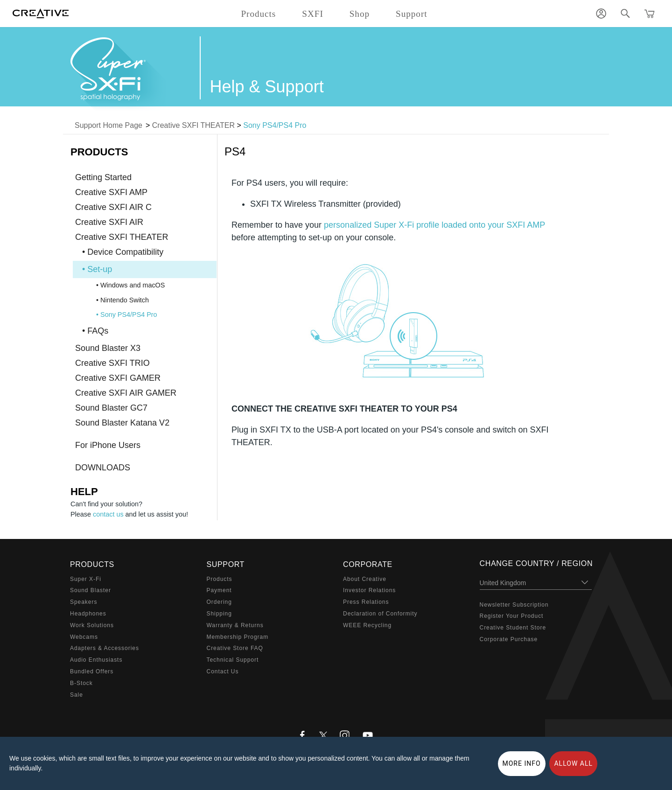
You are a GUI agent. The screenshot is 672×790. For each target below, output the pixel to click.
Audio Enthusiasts (96, 660)
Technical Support (233, 660)
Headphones (88, 614)
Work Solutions (92, 625)
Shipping (219, 614)
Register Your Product (512, 616)
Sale (77, 695)
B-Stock (81, 683)
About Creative (365, 579)
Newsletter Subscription (514, 605)
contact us (108, 514)
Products (220, 579)
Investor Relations (369, 590)
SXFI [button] (312, 14)
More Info (522, 763)
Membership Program (238, 637)
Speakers (84, 602)
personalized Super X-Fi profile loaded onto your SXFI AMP (434, 225)
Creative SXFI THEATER (193, 125)
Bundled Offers (92, 671)
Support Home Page (108, 125)
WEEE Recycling (367, 625)
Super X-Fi (86, 579)
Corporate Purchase (509, 639)
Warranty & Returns (235, 625)
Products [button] (258, 14)
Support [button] (412, 14)
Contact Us (223, 671)
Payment (219, 590)
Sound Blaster (91, 590)
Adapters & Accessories (105, 648)
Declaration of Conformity (380, 614)
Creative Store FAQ (235, 648)
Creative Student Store (513, 628)
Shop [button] (360, 14)
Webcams (84, 637)
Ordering (219, 602)
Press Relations (366, 602)
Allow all (573, 763)
